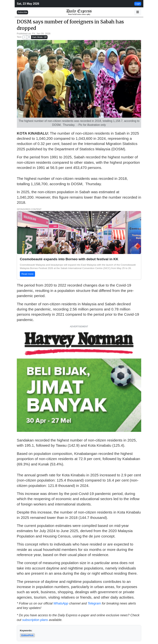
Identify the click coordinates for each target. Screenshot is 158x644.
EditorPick (27, 635)
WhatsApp (61, 603)
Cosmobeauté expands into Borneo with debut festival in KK (69, 259)
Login (138, 4)
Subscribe (22, 12)
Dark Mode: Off (39, 37)
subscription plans (35, 620)
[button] (138, 12)
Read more (27, 274)
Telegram (94, 603)
